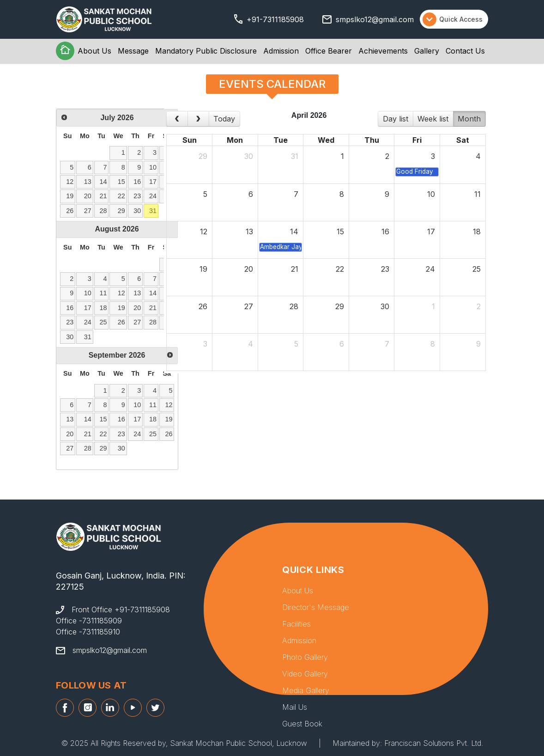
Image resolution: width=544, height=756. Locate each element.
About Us (94, 51)
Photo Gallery (305, 657)
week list (433, 119)
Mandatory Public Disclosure (206, 51)
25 (103, 322)
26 (70, 211)
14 (103, 182)
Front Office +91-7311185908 (121, 610)
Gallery (427, 51)
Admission (281, 51)
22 (121, 196)
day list (396, 119)
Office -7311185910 (88, 632)
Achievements (383, 51)
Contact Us (465, 51)
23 (137, 196)
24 (153, 196)
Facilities (296, 624)
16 (137, 182)
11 (103, 293)
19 (70, 196)
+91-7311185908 (275, 19)
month (469, 119)
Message (133, 51)
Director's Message (316, 607)
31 (153, 211)
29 (121, 211)
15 (121, 182)
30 (137, 211)
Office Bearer (329, 51)
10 (153, 167)
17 (153, 182)
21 (103, 196)
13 (88, 182)
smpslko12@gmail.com (375, 19)
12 (70, 182)
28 (103, 211)
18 (103, 308)
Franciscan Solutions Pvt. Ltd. (434, 743)
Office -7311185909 (89, 621)
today (224, 119)
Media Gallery (306, 690)
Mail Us (295, 707)
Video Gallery (305, 674)
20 (88, 196)
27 (88, 211)
